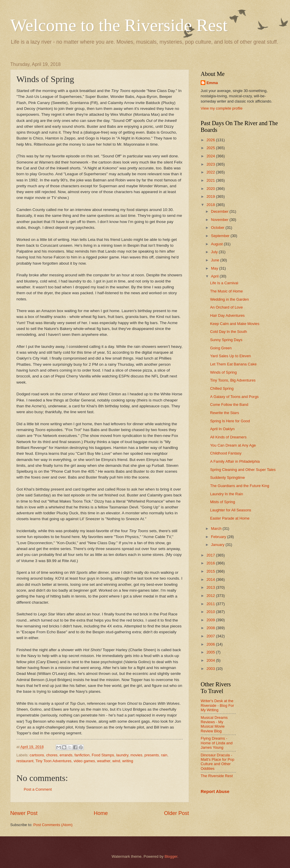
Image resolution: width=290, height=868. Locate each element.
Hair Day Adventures (227, 315)
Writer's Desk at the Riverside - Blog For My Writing (217, 705)
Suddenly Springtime (227, 478)
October (218, 228)
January (218, 545)
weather (104, 761)
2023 (211, 164)
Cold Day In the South (228, 332)
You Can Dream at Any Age (233, 445)
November (220, 220)
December (220, 211)
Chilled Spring (222, 388)
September (221, 236)
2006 (211, 644)
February (219, 537)
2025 (211, 148)
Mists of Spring (222, 502)
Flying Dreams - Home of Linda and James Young (217, 743)
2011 (211, 604)
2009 (211, 620)
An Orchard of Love (226, 307)
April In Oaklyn (222, 429)
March (217, 529)
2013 (211, 587)
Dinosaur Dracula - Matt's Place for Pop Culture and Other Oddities (217, 762)
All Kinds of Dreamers (228, 437)
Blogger (171, 856)
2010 (211, 612)
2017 (211, 555)
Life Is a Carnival (224, 283)
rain (164, 755)
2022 (211, 172)
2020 (211, 189)
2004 (211, 660)
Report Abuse (215, 791)
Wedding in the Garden (229, 299)
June (216, 260)
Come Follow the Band (229, 405)
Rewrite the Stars (225, 413)
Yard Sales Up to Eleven (230, 356)
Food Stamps (103, 755)
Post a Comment (38, 789)
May (215, 268)
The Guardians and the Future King (240, 486)
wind (116, 761)
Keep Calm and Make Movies (235, 324)
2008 (211, 628)
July (215, 252)
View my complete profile (222, 108)
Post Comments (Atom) (53, 825)
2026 (211, 140)
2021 (211, 180)
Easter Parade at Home (230, 518)
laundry (122, 755)
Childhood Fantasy (226, 453)
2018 (211, 205)
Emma (212, 83)
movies (136, 755)
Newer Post (24, 813)
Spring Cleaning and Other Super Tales (243, 470)
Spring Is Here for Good (230, 421)
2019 (211, 196)
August (217, 244)
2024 (211, 156)
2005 (211, 652)
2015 (211, 571)
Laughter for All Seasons (231, 510)
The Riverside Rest (217, 776)
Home (101, 813)
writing (128, 761)
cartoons (37, 755)
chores (52, 755)
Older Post (176, 813)
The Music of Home (226, 291)
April (215, 276)
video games (84, 761)
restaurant (25, 761)
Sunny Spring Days (226, 340)
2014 (211, 579)
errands (66, 755)
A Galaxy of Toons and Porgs (234, 397)
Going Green (221, 348)
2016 (211, 563)
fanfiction (82, 755)
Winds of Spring (223, 372)
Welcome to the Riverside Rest (119, 25)
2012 (211, 596)
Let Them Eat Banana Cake (233, 364)
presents (152, 755)
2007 (211, 636)
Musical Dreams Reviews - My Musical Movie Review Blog (214, 724)
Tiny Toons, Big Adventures (233, 380)
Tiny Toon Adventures (53, 761)
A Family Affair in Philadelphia (235, 461)
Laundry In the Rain (226, 494)
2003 (211, 669)
